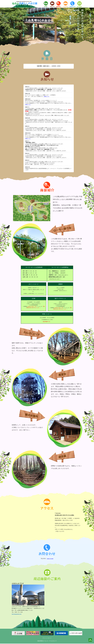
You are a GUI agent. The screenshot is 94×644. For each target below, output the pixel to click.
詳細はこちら (47, 96)
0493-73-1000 (50, 559)
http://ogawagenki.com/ (17, 614)
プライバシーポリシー (47, 638)
